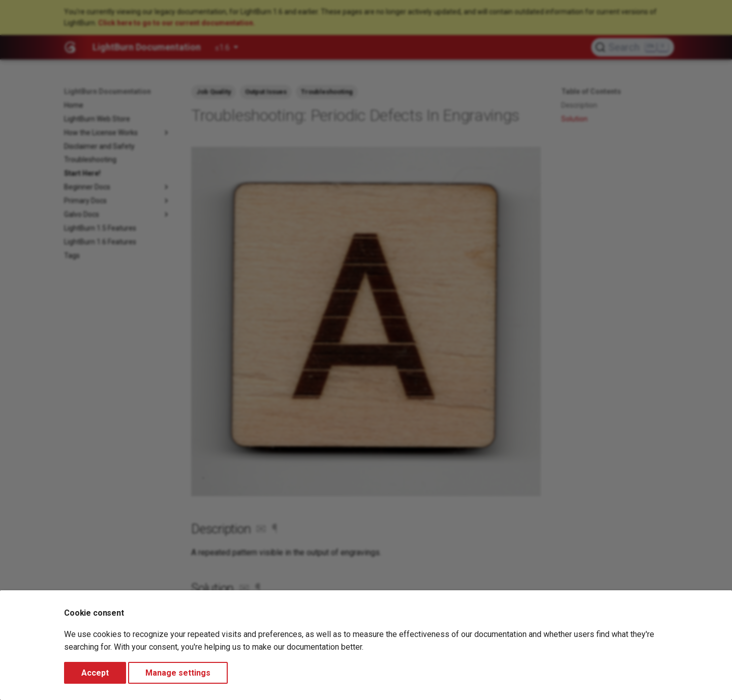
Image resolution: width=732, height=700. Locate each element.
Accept (95, 673)
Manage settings (178, 673)
